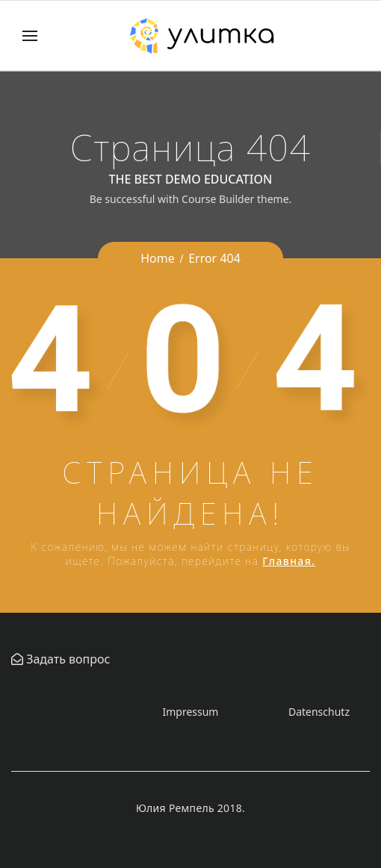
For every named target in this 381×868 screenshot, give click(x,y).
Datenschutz (319, 712)
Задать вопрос (66, 659)
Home (158, 258)
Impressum (190, 712)
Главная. (289, 561)
